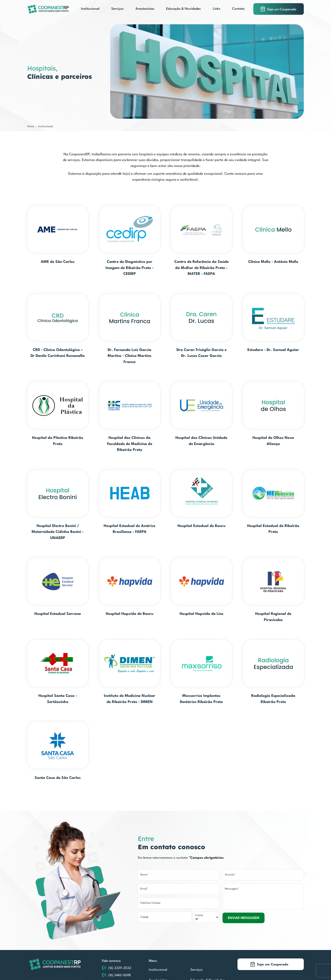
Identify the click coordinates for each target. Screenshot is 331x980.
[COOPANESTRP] (48, 9)
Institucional (90, 9)
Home (31, 126)
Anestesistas (145, 9)
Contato (238, 9)
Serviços (117, 9)
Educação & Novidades (183, 9)
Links (217, 9)
